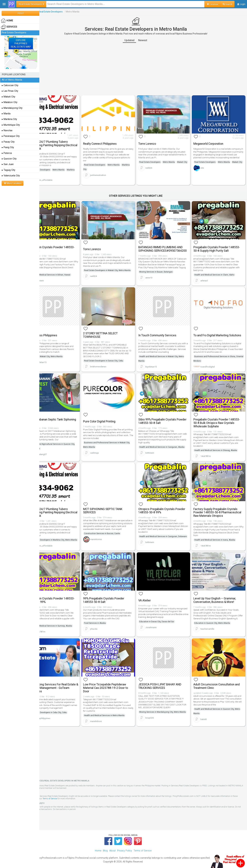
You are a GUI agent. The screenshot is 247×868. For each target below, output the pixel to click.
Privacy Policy (125, 845)
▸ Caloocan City (10, 85)
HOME (7, 21)
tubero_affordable (58, 177)
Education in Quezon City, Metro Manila (216, 622)
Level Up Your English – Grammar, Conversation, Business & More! (218, 596)
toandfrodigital (211, 364)
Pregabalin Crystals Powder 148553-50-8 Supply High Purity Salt (220, 244)
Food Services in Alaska (106, 622)
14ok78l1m (209, 452)
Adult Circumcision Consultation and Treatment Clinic (220, 680)
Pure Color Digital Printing (110, 417)
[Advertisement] (143, 69)
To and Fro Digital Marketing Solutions (215, 331)
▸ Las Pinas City (10, 91)
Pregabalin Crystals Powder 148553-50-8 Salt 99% (66, 596)
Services (46, 12)
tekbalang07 (55, 453)
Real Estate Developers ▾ (31, 4)
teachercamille (211, 628)
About (112, 845)
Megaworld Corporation (212, 141)
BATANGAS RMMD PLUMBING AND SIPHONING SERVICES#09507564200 (168, 246)
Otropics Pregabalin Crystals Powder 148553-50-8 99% (164, 505)
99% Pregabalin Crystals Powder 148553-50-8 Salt (115, 596)
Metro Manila (73, 167)
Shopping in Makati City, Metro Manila (60, 352)
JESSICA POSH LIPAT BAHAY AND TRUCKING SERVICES (167, 680)
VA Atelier (152, 596)
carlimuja (105, 449)
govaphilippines (57, 715)
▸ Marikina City (9, 119)
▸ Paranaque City (11, 136)
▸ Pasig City (8, 147)
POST (21, 13)
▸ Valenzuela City (11, 176)
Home (98, 845)
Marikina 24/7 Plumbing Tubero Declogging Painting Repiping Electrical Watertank (62, 143)
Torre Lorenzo (155, 141)
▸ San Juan (8, 164)
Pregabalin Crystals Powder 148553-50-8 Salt (66, 244)
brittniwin (54, 275)
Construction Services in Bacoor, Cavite (113, 531)
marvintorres (107, 537)
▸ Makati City (9, 97)
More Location (13, 183)
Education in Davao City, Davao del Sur (164, 618)
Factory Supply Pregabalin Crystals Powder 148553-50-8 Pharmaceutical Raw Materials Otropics (219, 508)
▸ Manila (6, 114)
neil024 (156, 170)
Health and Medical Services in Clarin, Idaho (218, 270)
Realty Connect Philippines (111, 141)
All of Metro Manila (12, 80)
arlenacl (208, 275)
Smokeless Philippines (57, 331)
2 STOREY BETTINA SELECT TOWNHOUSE (111, 331)
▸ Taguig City (9, 170)
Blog (105, 845)
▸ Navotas (7, 131)
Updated (137, 40)
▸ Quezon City (9, 159)
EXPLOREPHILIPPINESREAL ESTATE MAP (21, 43)
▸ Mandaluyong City (12, 108)
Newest (150, 40)
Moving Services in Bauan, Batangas (163, 273)
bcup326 (157, 716)
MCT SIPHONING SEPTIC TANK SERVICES (114, 505)
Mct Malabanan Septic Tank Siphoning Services (60, 417)
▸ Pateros (7, 153)
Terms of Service (72, 793)
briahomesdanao (109, 362)
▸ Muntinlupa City (11, 125)
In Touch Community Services (165, 331)
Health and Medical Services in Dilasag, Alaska (219, 446)
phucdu (105, 628)
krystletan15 (55, 358)
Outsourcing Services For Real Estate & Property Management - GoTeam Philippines (63, 681)
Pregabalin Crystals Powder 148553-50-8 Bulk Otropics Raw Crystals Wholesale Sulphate (220, 419)
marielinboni (107, 715)
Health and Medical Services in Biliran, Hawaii (64, 270)
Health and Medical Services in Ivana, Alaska (218, 538)
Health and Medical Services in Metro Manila (115, 709)
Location (212, 4)
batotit (207, 713)
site (206, 173)
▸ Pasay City (8, 142)
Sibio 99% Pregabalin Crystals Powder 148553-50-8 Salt (165, 417)
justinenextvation (109, 173)
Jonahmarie (158, 623)
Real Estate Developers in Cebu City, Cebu (62, 709)
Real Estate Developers (65, 12)
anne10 (156, 279)
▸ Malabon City (10, 102)
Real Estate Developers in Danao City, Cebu (115, 356)
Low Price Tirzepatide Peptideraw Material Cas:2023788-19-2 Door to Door (117, 681)
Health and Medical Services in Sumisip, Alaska (65, 622)
